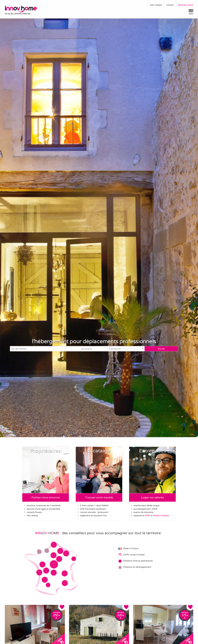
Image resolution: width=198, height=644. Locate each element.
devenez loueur (186, 5)
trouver (161, 349)
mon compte (156, 5)
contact (170, 5)
